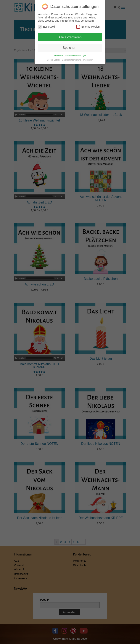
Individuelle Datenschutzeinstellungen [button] (70, 56)
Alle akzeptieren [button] (70, 37)
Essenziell (46, 27)
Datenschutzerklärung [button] (72, 60)
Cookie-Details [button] (54, 60)
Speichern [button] (70, 48)
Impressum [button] (88, 60)
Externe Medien (88, 27)
